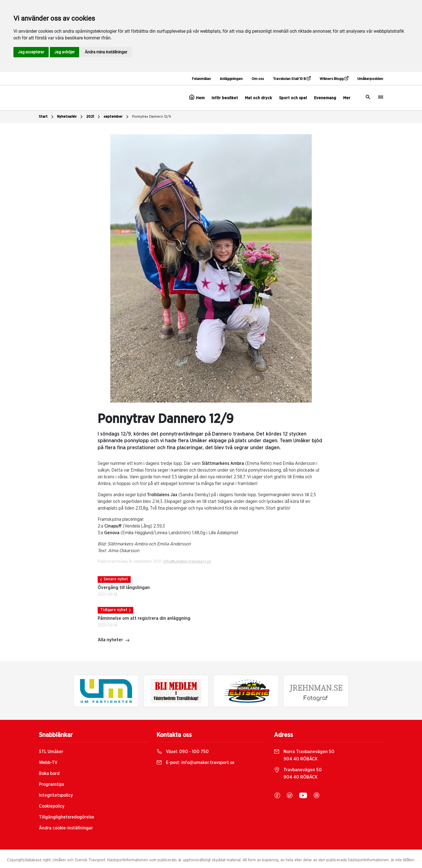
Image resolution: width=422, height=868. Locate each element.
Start (47, 117)
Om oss (258, 79)
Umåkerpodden (370, 79)
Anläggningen (231, 79)
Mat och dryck (258, 98)
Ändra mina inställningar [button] (106, 52)
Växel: (183, 752)
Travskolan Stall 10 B (292, 79)
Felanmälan (201, 79)
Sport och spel (293, 98)
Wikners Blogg (334, 79)
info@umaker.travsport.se (187, 562)
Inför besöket (225, 98)
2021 (94, 117)
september (117, 117)
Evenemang (325, 98)
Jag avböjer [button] (65, 52)
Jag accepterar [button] (31, 52)
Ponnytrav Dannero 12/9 (152, 117)
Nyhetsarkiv (71, 117)
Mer (347, 98)
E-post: (195, 763)
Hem (197, 97)
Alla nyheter (114, 640)
